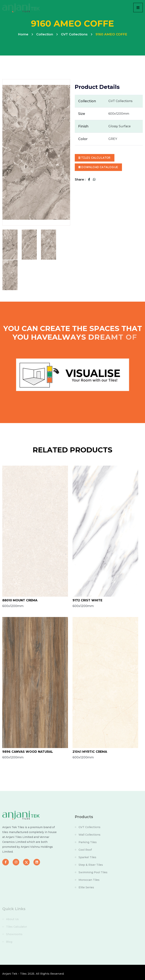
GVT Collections (74, 34)
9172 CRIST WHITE (87, 600)
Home (23, 34)
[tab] (10, 245)
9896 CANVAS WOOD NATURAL (28, 752)
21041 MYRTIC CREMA (90, 752)
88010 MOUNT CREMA (20, 600)
